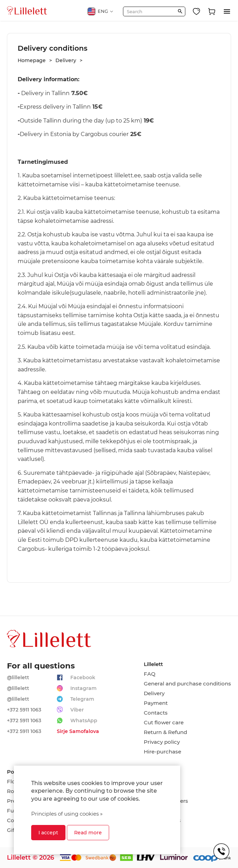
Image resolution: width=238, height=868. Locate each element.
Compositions (162, 820)
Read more (88, 833)
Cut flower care (164, 723)
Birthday (155, 782)
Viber (77, 710)
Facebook (83, 677)
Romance (157, 791)
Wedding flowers (166, 801)
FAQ (150, 674)
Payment (156, 703)
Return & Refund (165, 732)
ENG (101, 11)
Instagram (83, 688)
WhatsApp (84, 720)
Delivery (154, 693)
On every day (161, 811)
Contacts (156, 713)
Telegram (82, 699)
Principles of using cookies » (67, 814)
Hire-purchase (162, 752)
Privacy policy (162, 742)
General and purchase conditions (187, 684)
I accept (48, 833)
